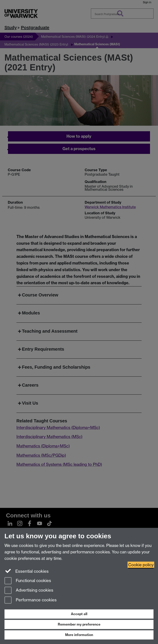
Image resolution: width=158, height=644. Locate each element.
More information (79, 635)
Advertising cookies (29, 591)
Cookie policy (141, 565)
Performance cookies (31, 600)
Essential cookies (27, 571)
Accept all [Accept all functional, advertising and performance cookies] (79, 614)
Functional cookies (28, 581)
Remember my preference (79, 624)
